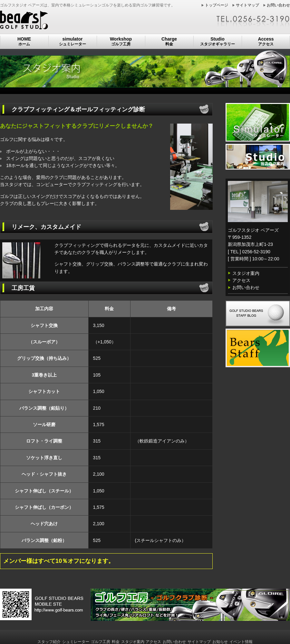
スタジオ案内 (246, 273)
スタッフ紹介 (49, 642)
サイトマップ (247, 5)
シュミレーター (76, 642)
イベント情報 (241, 642)
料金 (116, 642)
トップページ (217, 5)
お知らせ (220, 642)
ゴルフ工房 (101, 642)
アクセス (241, 280)
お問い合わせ (278, 5)
